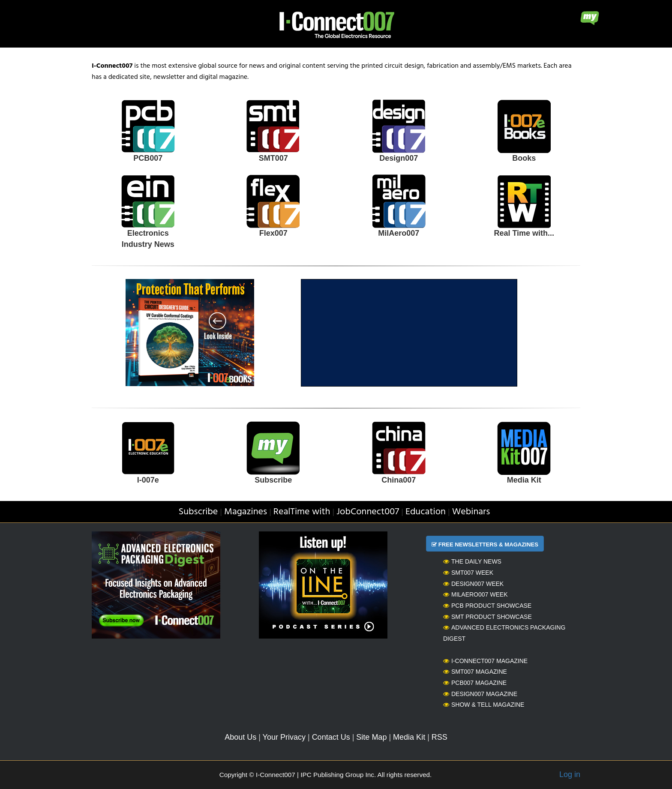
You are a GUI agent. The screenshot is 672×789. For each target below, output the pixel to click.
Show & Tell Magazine (484, 705)
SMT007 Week (468, 573)
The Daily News (472, 561)
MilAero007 (399, 233)
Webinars (471, 512)
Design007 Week (473, 584)
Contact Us (331, 737)
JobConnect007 (368, 512)
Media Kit (524, 480)
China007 (399, 480)
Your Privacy (284, 737)
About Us (240, 737)
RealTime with (302, 512)
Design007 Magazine (480, 694)
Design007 (399, 158)
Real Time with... (524, 233)
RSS (439, 737)
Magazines (246, 512)
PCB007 (148, 158)
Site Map (371, 737)
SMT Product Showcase (487, 617)
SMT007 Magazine (475, 672)
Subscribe (273, 480)
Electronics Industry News (148, 239)
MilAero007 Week (475, 594)
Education (426, 512)
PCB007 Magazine (475, 683)
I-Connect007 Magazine (485, 661)
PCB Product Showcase (487, 606)
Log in (570, 774)
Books (524, 158)
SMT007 (273, 158)
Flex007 (273, 233)
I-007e (148, 480)
